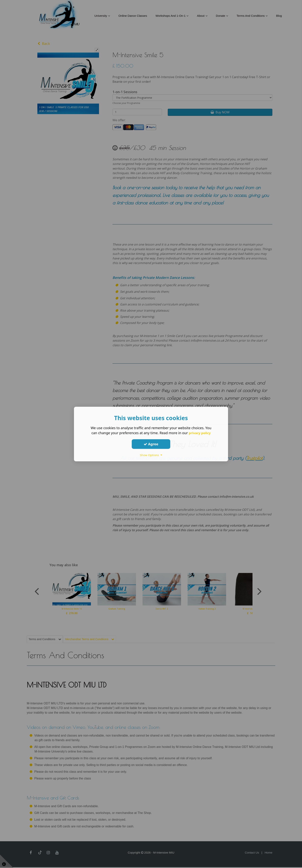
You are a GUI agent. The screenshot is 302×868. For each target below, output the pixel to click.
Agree (151, 444)
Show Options (151, 455)
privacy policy (200, 433)
